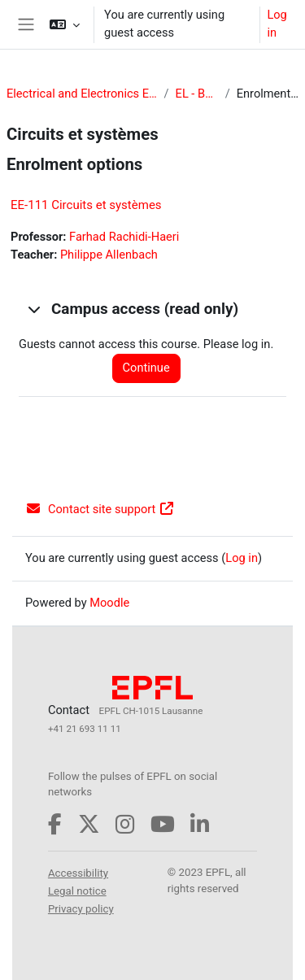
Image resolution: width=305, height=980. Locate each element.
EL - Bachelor (197, 94)
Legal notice (77, 891)
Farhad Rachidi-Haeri (124, 237)
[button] (65, 24)
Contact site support (100, 509)
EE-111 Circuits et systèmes (86, 205)
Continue (146, 368)
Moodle (109, 603)
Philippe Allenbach (109, 255)
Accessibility (78, 873)
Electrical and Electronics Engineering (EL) (82, 94)
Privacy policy (81, 909)
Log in (277, 24)
